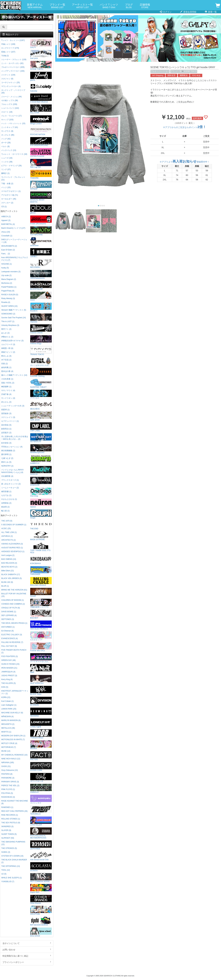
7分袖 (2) (5, 56)
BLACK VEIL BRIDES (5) (11, 578)
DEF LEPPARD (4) (9, 615)
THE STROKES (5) (9, 848)
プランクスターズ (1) (10, 480)
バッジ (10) (6, 187)
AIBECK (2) (6, 217)
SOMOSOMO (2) (8, 314)
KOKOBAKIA (41, 560)
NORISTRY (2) (7, 466)
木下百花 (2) (6, 360)
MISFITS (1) (6, 732)
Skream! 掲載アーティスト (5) (14, 310)
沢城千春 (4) (6, 394)
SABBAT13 (41, 460)
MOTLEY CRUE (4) (9, 743)
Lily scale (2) (6, 275)
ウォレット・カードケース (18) (14, 154)
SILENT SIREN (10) (9, 306)
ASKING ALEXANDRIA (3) (12, 544)
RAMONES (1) (7, 807)
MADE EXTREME (41, 536)
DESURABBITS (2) (9, 246)
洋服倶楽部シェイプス (41, 603)
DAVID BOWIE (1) (9, 612)
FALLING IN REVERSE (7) (12, 642)
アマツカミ (41, 394)
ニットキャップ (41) (10, 127)
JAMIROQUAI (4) (8, 672)
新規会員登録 (188, 12)
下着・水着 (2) (7, 184)
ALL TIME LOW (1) (9, 532)
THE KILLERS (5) (8, 683)
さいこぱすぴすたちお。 (41, 362)
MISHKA (41, 745)
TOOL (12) (6, 870)
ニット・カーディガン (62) (12, 63)
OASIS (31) (6, 766)
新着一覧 (211, 12)
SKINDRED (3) (7, 826)
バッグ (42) (6, 139)
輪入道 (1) (5, 511)
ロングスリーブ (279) (10, 48)
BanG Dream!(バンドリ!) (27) (13, 228)
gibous (41, 209)
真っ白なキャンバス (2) (11, 484)
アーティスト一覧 (82, 6)
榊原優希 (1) (6, 387)
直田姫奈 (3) (6, 413)
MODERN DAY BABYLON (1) (13, 736)
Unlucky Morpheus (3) (10, 325)
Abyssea (41, 318)
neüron (41, 503)
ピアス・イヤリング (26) (11, 166)
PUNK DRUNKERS (41, 220)
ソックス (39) (7, 162)
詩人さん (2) (6, 402)
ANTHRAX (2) (7, 536)
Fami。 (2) (6, 254)
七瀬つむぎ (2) (7, 458)
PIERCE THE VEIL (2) (10, 786)
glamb (41, 76)
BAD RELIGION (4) (9, 563)
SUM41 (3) (6, 852)
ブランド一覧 (57, 6)
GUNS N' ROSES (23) (10, 664)
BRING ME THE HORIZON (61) (14, 590)
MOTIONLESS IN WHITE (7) (13, 740)
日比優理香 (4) (7, 476)
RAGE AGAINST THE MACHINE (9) (15, 802)
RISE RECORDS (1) (10, 815)
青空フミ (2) (6, 329)
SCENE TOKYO (190, 71)
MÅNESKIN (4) (7, 717)
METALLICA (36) (8, 728)
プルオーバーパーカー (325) (13, 67)
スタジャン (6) (7, 79)
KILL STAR (41, 109)
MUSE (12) (6, 751)
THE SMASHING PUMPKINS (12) (13, 843)
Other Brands (41, 900)
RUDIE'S (41, 307)
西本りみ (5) (6, 462)
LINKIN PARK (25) (9, 709)
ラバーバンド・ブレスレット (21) (13, 178)
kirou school (41, 932)
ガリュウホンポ (41, 778)
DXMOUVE (41, 481)
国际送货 (171, 75)
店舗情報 (145, 6)
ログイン (166, 12)
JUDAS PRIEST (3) (9, 676)
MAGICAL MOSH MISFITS (41, 197)
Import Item (41, 889)
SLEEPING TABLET (41, 383)
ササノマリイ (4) (8, 390)
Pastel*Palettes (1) (9, 287)
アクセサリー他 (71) (10, 195)
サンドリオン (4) (8, 398)
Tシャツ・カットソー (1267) (13, 40)
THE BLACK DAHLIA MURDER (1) (14, 861)
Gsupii (41, 514)
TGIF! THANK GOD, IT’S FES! (41, 548)
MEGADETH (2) (8, 724)
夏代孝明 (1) (6, 454)
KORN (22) (6, 697)
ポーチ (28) (6, 143)
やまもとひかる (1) (9, 499)
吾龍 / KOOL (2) (8, 383)
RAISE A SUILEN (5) (10, 295)
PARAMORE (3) (8, 778)
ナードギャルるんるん (41, 658)
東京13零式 (41, 405)
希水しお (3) (6, 356)
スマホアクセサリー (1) (11, 191)
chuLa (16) (6, 232)
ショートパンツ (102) (10, 108)
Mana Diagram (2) (9, 279)
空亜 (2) (4, 364)
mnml (41, 296)
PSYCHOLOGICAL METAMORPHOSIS (41, 833)
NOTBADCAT (41, 438)
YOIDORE (41, 174)
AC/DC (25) (6, 528)
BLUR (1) (5, 586)
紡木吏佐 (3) (6, 443)
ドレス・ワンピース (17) (11, 116)
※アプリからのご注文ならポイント (184, 127)
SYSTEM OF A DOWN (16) (12, 856)
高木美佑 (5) (6, 425)
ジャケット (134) (8, 75)
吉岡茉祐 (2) (6, 503)
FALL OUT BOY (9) (9, 646)
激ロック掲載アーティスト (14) (14, 375)
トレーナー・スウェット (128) (14, 60)
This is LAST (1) (8, 321)
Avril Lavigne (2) (8, 555)
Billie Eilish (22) (7, 571)
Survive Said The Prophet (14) (14, 318)
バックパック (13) (9, 150)
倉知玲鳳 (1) (6, 367)
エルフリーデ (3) (8, 344)
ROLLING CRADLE (41, 582)
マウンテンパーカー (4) (11, 86)
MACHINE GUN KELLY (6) (12, 713)
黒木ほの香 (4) (7, 371)
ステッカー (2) (7, 203)
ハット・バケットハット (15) (13, 123)
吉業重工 (41, 253)
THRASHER (41, 571)
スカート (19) (7, 112)
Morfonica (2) (7, 283)
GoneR (41, 593)
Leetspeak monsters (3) (11, 272)
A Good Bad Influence (41, 98)
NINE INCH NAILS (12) (11, 759)
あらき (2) (5, 333)
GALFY (41, 44)
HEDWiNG (41, 712)
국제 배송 (196, 75)
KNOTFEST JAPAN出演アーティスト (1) (15, 692)
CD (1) (4, 207)
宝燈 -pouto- (41, 416)
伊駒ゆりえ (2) (7, 337)
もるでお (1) (6, 495)
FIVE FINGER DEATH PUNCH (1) (14, 651)
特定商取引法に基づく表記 (27, 956)
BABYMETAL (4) (8, 224)
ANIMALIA (41, 789)
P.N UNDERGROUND (41, 142)
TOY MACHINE (41, 231)
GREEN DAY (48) (8, 660)
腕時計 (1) (5, 173)
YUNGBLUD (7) (8, 882)
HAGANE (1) (6, 264)
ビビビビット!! (41, 636)
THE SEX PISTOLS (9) (11, 823)
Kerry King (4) (7, 679)
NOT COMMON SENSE (41, 878)
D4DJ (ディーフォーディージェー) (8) (14, 241)
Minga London (41, 120)
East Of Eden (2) (8, 250)
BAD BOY (41, 614)
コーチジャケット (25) (10, 83)
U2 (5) (4, 874)
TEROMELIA (41, 810)
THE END (41, 525)
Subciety (41, 87)
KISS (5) (5, 687)
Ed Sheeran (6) (7, 631)
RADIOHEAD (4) (8, 797)
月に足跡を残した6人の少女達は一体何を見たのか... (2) (15, 438)
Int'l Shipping (158, 75)
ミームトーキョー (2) (10, 488)
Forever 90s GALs (41, 647)
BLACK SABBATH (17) (11, 575)
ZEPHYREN (41, 845)
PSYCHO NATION (41, 131)
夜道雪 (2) (5, 507)
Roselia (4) (6, 302)
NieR (41, 669)
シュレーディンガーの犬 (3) (13, 406)
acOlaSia (41, 867)
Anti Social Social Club (41, 856)
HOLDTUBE (41, 910)
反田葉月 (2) (6, 433)
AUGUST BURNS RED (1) (12, 548)
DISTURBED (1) (8, 627)
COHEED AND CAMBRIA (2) (13, 604)
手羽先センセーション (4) (12, 447)
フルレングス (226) (9, 104)
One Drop (41, 492)
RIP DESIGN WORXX (41, 921)
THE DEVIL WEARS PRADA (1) (14, 623)
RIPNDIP (41, 185)
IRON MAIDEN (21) (9, 668)
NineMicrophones (41, 449)
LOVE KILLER (41, 821)
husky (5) (5, 268)
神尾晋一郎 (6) (7, 348)
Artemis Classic (41, 329)
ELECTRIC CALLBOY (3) (12, 635)
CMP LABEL (41, 427)
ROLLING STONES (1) (11, 819)
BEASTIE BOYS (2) (9, 567)
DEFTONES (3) (8, 619)
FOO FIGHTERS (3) (9, 656)
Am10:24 (41, 471)
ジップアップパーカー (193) (13, 71)
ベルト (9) (5, 146)
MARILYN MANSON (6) (11, 720)
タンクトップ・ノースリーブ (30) (13, 91)
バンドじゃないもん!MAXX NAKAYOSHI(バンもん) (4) (12, 471)
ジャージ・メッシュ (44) (11, 97)
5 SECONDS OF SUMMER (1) (14, 525)
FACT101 (41, 756)
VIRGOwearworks (41, 275)
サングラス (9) (7, 131)
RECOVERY (41, 264)
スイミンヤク (41, 799)
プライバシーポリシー (27, 962)
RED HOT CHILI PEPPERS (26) (14, 811)
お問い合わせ (27, 949)
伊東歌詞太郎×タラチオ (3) (12, 341)
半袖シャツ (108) (8, 44)
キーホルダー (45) (9, 199)
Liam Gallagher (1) (9, 705)
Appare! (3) (6, 220)
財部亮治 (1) (6, 429)
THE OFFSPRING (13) (11, 866)
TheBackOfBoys (41, 734)
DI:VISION (41, 701)
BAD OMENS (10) (9, 559)
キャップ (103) (7, 120)
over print (41, 55)
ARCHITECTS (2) (8, 540)
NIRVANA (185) (8, 763)
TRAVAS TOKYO (41, 351)
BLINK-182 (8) (7, 582)
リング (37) (6, 169)
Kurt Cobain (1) (7, 701)
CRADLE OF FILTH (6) (11, 608)
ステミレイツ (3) (8, 417)
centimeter (41, 242)
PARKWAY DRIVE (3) (10, 782)
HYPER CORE (41, 767)
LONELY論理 (41, 723)
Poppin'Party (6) (8, 291)
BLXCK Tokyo (41, 691)
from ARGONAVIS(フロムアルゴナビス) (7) (14, 259)
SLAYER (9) (6, 830)
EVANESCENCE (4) (9, 638)
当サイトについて (27, 943)
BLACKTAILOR (41, 285)
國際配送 (184, 75)
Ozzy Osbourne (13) (9, 770)
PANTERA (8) (7, 774)
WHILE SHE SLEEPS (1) (11, 878)
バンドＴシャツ (109, 6)
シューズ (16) (7, 158)
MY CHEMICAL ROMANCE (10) (14, 755)
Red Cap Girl (41, 164)
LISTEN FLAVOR (41, 153)
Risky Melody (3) (8, 298)
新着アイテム (35, 6)
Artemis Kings (41, 340)
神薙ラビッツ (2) (8, 352)
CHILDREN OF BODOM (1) (13, 600)
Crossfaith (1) (7, 236)
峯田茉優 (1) (6, 492)
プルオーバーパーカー (160, 71)
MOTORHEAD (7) (9, 747)
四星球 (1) (5, 410)
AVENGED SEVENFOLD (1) (13, 551)
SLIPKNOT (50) (8, 838)
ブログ (129, 6)
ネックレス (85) (8, 135)
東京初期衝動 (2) (8, 451)
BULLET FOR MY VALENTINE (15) (14, 595)
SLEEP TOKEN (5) (9, 834)
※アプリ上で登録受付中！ (185, 162)
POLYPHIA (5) (7, 793)
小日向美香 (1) (7, 379)
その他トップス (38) (10, 100)
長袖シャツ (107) (8, 52)
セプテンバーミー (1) (10, 421)
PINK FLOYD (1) (8, 789)
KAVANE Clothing (41, 373)
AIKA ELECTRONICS (41, 625)
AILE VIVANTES (41, 680)
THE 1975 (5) (7, 521)
